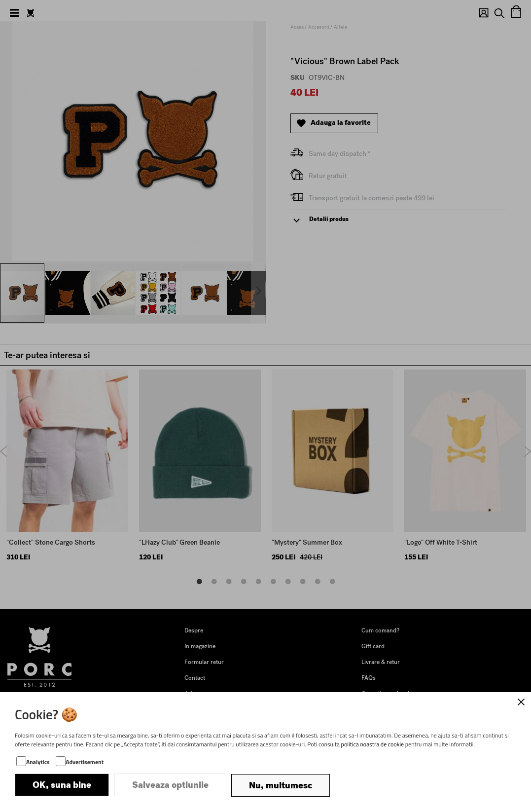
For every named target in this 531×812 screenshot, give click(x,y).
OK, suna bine (62, 786)
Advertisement (85, 763)
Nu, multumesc (281, 786)
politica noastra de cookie (373, 745)
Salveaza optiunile (170, 786)
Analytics (38, 763)
